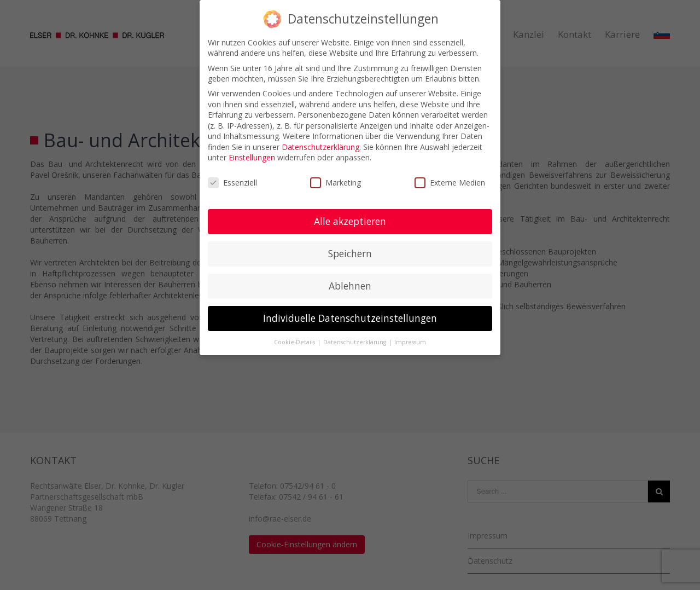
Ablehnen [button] (350, 286)
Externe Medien (450, 183)
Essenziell (232, 183)
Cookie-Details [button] (295, 342)
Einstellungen (252, 157)
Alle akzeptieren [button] (350, 221)
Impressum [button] (410, 342)
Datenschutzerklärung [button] (355, 342)
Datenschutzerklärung (320, 147)
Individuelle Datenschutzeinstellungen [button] (350, 318)
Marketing (336, 183)
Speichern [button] (350, 253)
